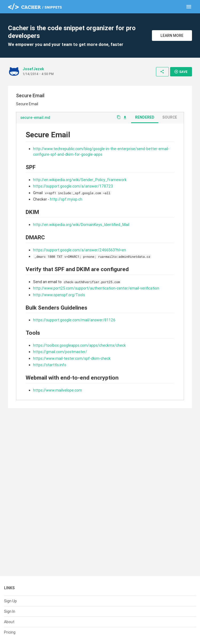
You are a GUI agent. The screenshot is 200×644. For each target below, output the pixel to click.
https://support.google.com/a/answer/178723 (73, 186)
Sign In (10, 611)
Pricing (10, 632)
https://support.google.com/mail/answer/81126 (74, 320)
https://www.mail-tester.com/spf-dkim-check (72, 358)
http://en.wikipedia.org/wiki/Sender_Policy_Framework (80, 180)
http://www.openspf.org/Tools (59, 295)
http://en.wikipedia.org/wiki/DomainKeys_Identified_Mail (81, 225)
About (9, 622)
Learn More (172, 36)
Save (181, 72)
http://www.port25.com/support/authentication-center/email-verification (96, 288)
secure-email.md (35, 118)
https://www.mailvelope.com (58, 390)
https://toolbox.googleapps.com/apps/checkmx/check (79, 345)
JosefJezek (33, 69)
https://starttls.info (50, 365)
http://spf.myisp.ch (66, 199)
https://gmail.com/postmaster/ (60, 352)
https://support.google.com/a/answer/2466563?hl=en (80, 250)
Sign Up (10, 601)
